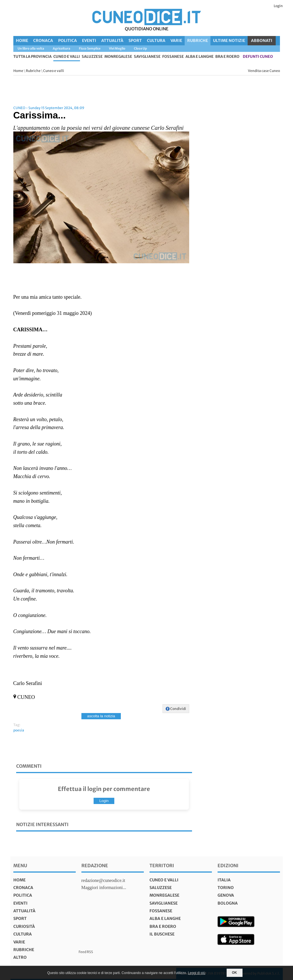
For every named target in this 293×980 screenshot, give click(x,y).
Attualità (112, 41)
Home (22, 41)
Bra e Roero (227, 57)
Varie (176, 41)
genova (226, 895)
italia (224, 880)
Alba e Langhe (200, 57)
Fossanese (173, 57)
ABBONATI (262, 41)
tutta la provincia (32, 57)
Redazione (95, 866)
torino (226, 888)
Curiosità (24, 926)
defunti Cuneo (258, 57)
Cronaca (43, 41)
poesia (19, 730)
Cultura (156, 41)
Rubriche (198, 41)
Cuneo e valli (67, 57)
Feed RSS (86, 952)
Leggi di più (196, 973)
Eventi (89, 41)
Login (278, 6)
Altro (20, 957)
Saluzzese (92, 57)
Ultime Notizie (229, 41)
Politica (68, 41)
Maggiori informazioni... (104, 887)
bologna (228, 903)
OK (235, 973)
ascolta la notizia (101, 716)
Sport (135, 41)
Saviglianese (147, 57)
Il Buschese (162, 934)
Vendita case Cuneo (264, 71)
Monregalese (118, 57)
